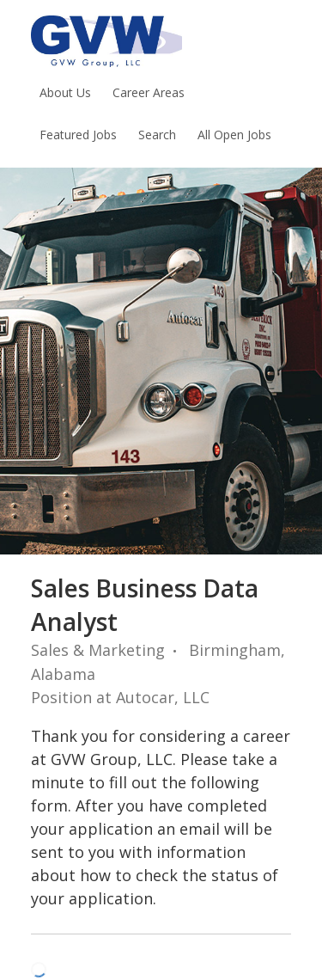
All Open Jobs (234, 135)
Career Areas (149, 92)
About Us (65, 92)
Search (157, 135)
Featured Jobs (78, 135)
